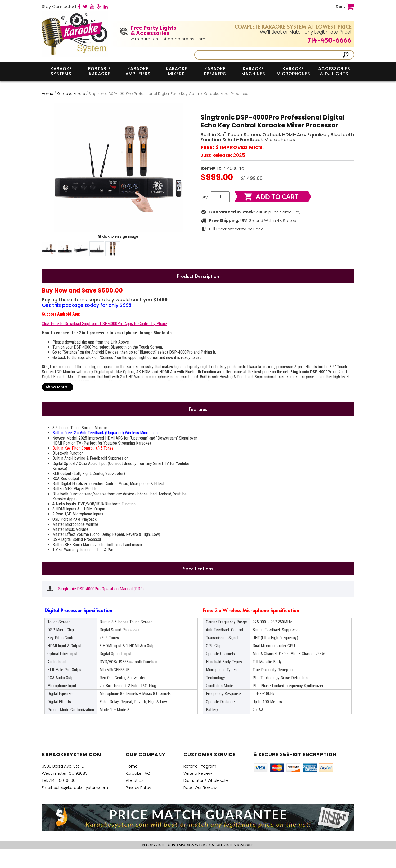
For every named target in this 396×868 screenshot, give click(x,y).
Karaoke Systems (61, 71)
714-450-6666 (330, 40)
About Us (135, 780)
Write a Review (198, 773)
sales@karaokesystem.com (81, 787)
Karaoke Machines (253, 71)
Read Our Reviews (201, 787)
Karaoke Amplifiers (138, 71)
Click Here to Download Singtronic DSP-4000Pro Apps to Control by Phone (104, 324)
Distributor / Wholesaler (206, 780)
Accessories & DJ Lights (334, 71)
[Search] (269, 55)
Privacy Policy (138, 787)
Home (48, 94)
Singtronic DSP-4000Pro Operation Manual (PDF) (101, 589)
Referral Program (200, 766)
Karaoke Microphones (293, 71)
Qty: (204, 197)
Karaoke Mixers (177, 71)
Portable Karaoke (100, 71)
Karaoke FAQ (138, 773)
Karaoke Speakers (215, 71)
